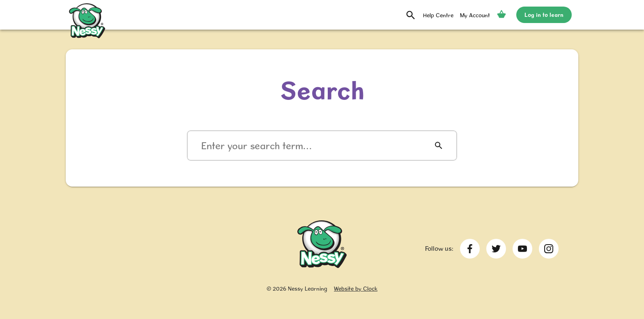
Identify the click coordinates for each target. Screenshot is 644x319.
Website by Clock (356, 289)
